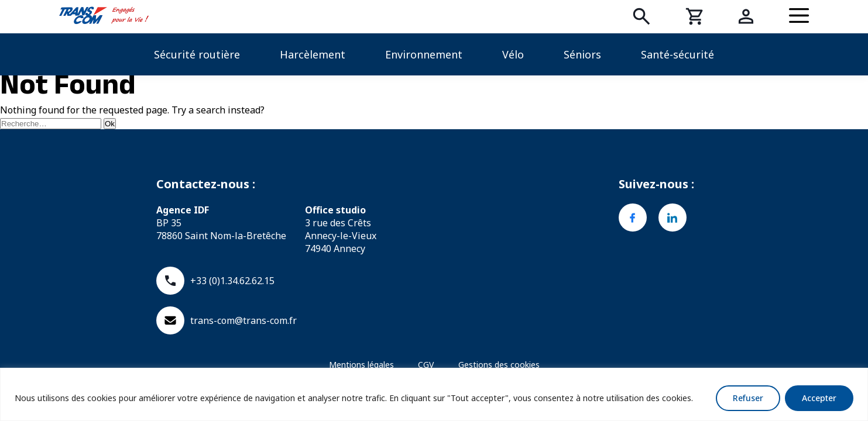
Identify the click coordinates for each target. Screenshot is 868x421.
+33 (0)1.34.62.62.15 (215, 281)
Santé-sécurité (677, 54)
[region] (434, 394)
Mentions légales (361, 365)
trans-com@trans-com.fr (227, 320)
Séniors (582, 54)
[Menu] (799, 16)
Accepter (819, 398)
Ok (110, 124)
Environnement (424, 54)
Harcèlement (313, 54)
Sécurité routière (197, 54)
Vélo (513, 54)
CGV (426, 365)
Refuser (748, 398)
